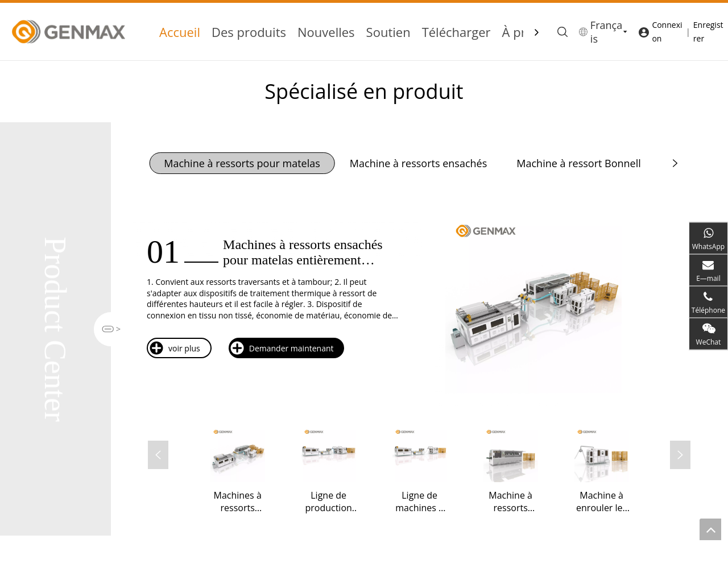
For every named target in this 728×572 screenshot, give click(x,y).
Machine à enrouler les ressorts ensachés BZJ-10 (601, 501)
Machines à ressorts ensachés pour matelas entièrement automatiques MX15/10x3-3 (237, 501)
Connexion (667, 32)
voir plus (175, 348)
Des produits (249, 32)
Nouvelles (326, 32)
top (710, 529)
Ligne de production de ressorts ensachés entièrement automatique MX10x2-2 (328, 501)
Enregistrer (708, 32)
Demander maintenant (282, 348)
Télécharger (456, 32)
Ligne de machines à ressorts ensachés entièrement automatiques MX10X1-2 (419, 501)
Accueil (180, 32)
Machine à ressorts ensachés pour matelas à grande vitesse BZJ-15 (511, 501)
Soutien (388, 32)
